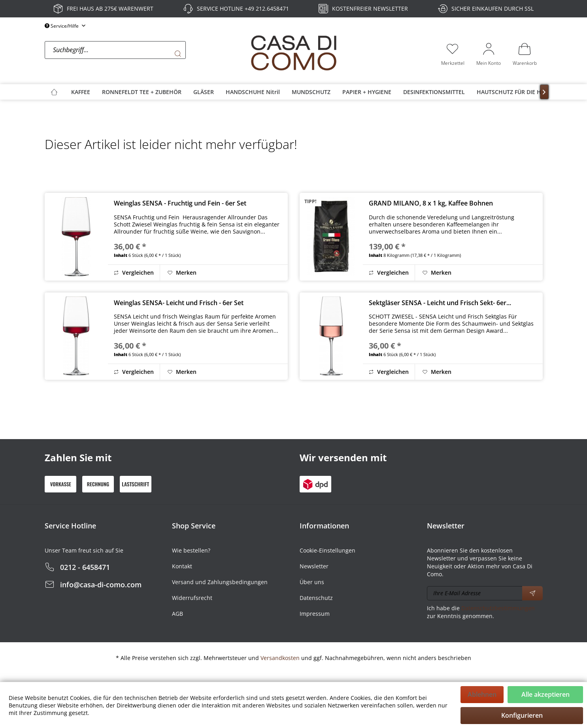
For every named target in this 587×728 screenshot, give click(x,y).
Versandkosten (280, 658)
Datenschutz (316, 598)
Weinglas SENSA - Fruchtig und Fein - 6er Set (180, 203)
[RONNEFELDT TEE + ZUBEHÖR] (142, 92)
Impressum (315, 614)
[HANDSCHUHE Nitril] (253, 92)
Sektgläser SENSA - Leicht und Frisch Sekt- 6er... (440, 303)
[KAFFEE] (81, 92)
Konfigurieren (522, 715)
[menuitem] (145, 54)
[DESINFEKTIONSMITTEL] (434, 92)
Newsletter (314, 566)
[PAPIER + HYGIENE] (367, 92)
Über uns (312, 582)
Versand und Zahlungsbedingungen (220, 582)
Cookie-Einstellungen (327, 550)
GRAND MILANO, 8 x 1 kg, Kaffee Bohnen (431, 203)
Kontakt (182, 566)
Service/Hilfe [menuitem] (62, 26)
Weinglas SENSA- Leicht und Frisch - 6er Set (179, 303)
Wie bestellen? (191, 550)
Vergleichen (134, 273)
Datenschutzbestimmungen (498, 608)
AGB (177, 614)
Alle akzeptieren (545, 694)
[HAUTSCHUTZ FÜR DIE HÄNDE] (516, 92)
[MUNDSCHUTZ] (311, 92)
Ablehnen (482, 694)
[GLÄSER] (204, 92)
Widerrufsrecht (192, 598)
